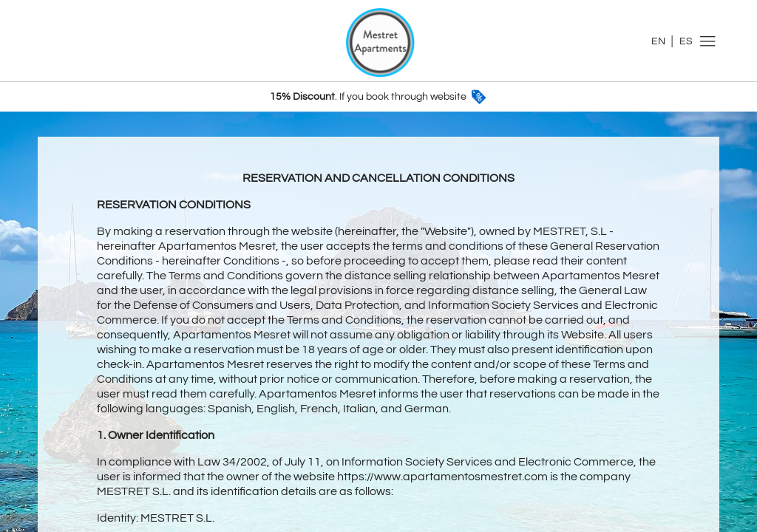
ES (686, 41)
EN (658, 41)
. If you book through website (379, 97)
